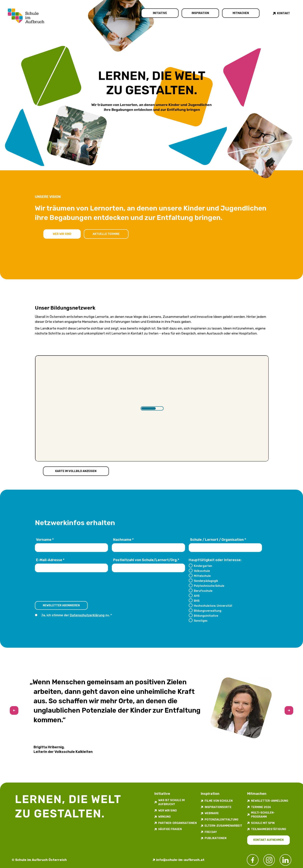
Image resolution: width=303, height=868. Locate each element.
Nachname (123, 540)
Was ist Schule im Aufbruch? (171, 802)
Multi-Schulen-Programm (263, 815)
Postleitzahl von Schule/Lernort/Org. (146, 560)
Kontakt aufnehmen (268, 840)
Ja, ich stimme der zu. (76, 615)
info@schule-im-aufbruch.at (180, 860)
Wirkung (164, 817)
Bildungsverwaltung (208, 611)
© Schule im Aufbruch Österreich (39, 860)
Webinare (212, 813)
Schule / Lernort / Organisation (218, 540)
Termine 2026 (261, 807)
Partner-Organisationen (177, 823)
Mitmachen (241, 13)
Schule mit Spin (263, 823)
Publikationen (216, 838)
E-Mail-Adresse (50, 560)
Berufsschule (203, 591)
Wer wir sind (62, 234)
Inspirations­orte (218, 807)
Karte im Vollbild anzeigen (76, 471)
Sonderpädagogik (206, 581)
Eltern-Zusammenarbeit (223, 826)
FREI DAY (211, 832)
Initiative (160, 13)
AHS (197, 596)
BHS (197, 601)
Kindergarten (203, 566)
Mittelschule (202, 576)
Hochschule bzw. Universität (213, 606)
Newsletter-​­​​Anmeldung (270, 801)
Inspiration (200, 13)
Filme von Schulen (219, 801)
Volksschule (202, 571)
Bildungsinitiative (206, 616)
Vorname (45, 540)
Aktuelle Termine (106, 234)
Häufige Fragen (170, 829)
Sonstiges (201, 621)
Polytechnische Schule (209, 586)
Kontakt (284, 13)
